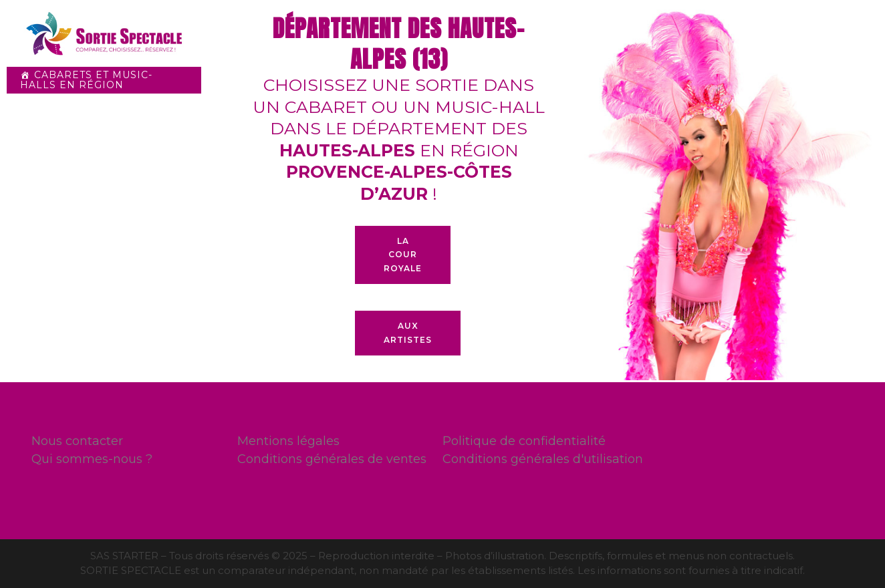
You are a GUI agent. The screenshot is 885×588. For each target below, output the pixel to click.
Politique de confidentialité (524, 441)
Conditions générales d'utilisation (543, 459)
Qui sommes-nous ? (92, 459)
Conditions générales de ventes (332, 459)
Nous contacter (77, 441)
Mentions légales (288, 441)
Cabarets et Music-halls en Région (86, 80)
